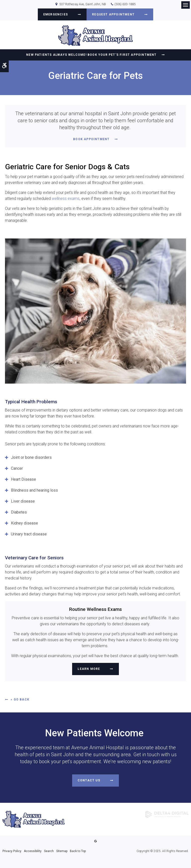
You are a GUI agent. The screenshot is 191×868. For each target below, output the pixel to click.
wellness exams (66, 199)
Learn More (89, 669)
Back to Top (78, 851)
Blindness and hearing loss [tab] (34, 490)
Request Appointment (113, 14)
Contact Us (89, 780)
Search (49, 851)
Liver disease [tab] (23, 501)
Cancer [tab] (17, 468)
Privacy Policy (12, 851)
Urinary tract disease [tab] (29, 534)
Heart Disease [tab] (24, 479)
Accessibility (33, 851)
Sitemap (62, 851)
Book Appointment (91, 139)
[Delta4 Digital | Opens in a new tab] (167, 814)
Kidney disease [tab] (24, 523)
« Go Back (20, 699)
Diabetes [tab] (19, 512)
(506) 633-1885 (125, 4)
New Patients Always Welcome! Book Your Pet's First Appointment (91, 55)
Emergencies (56, 14)
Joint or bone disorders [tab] (31, 457)
